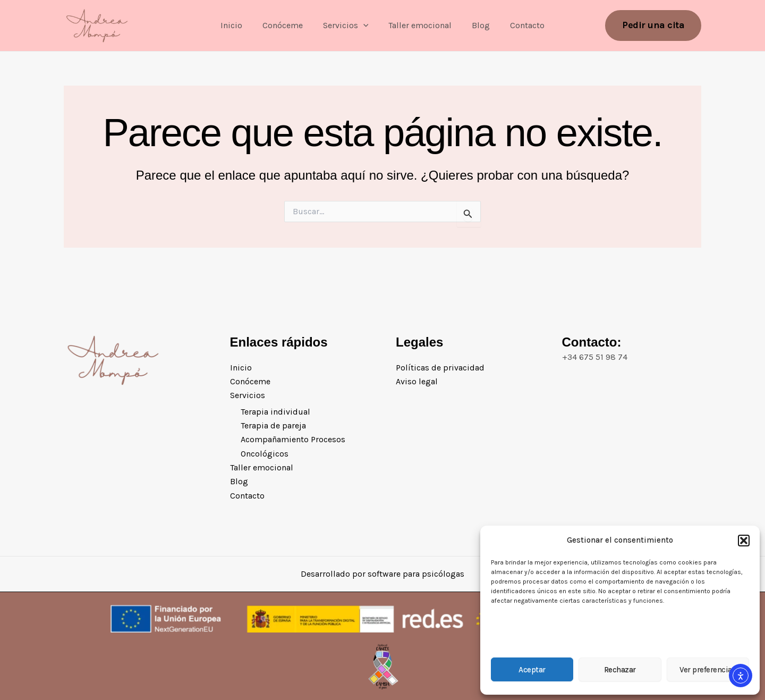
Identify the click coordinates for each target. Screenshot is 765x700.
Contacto (519, 25)
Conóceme (287, 25)
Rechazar (620, 670)
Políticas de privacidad (440, 367)
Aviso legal (417, 381)
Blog (476, 25)
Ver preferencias (708, 670)
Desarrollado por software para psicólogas (382, 574)
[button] (744, 541)
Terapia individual (275, 412)
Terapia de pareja (273, 425)
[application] (365, 26)
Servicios (347, 26)
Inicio (239, 25)
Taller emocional (418, 25)
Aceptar (532, 670)
